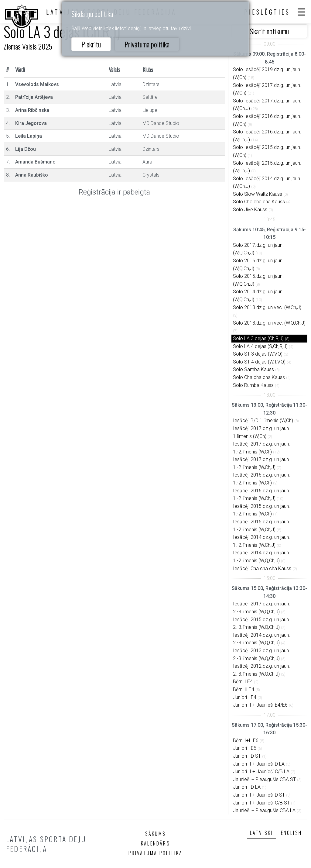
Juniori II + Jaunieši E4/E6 (260, 705)
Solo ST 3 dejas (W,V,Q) (258, 354)
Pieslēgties (267, 12)
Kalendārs (155, 843)
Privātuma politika (147, 44)
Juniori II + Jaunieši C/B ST (261, 803)
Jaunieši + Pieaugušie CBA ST (264, 779)
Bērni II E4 (244, 689)
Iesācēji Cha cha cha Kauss (262, 568)
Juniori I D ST (247, 756)
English (291, 833)
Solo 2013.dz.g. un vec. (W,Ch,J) (267, 307)
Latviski (261, 833)
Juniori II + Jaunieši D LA (259, 764)
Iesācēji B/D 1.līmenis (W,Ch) (263, 420)
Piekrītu (91, 44)
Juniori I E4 (245, 697)
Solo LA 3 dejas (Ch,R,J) (258, 338)
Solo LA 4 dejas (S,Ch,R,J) (260, 346)
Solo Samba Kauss (253, 369)
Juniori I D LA (247, 787)
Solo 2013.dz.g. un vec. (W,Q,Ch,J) (269, 323)
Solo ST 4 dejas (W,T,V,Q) (259, 362)
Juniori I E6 (245, 748)
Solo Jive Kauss (250, 210)
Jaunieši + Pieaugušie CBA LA (264, 810)
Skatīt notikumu (269, 31)
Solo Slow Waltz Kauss (258, 194)
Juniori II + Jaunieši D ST (259, 795)
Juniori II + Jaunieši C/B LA (261, 772)
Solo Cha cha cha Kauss (259, 202)
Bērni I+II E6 (246, 741)
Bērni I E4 (243, 682)
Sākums (155, 834)
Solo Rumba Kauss (253, 385)
